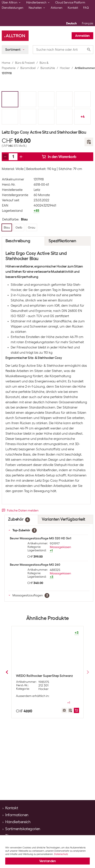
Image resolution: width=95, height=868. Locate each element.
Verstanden (48, 861)
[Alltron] (15, 36)
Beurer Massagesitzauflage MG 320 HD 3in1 (41, 538)
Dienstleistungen (13, 8)
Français (88, 23)
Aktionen (57, 8)
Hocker (65, 68)
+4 (83, 117)
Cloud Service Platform (70, 3)
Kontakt (73, 8)
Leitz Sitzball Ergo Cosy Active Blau (42, 676)
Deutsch (71, 23)
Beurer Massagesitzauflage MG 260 (35, 565)
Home (6, 63)
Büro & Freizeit (25, 63)
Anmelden (82, 36)
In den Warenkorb (59, 157)
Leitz (37, 190)
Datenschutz (61, 854)
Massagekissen (60, 547)
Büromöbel (28, 68)
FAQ (86, 8)
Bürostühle (48, 68)
